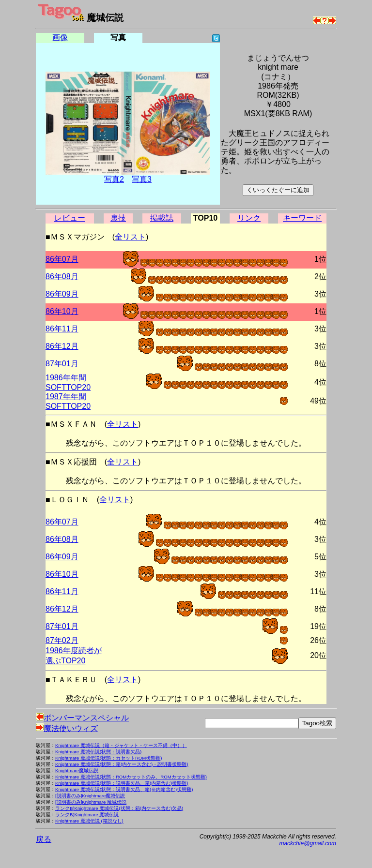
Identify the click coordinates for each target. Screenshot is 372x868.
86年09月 (62, 294)
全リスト (130, 237)
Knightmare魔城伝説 (77, 771)
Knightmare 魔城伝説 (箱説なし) (89, 821)
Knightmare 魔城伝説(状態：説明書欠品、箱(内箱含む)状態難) (122, 783)
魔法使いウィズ (67, 728)
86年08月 (62, 277)
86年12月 (62, 346)
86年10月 (62, 311)
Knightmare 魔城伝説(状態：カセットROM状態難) (109, 758)
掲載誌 (162, 218)
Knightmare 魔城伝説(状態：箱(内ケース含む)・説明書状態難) (122, 764)
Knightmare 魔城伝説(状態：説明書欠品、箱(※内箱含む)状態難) (124, 789)
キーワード (302, 218)
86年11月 (62, 329)
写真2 (114, 179)
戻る (44, 839)
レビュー (70, 218)
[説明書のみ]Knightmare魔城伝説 (90, 796)
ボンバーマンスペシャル (82, 718)
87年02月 (62, 640)
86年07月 (62, 259)
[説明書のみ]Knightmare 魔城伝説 (91, 802)
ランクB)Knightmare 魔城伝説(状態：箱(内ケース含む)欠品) (119, 808)
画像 (60, 37)
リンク (249, 218)
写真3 (142, 179)
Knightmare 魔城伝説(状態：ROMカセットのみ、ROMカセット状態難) (131, 777)
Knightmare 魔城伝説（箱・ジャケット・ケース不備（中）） (121, 745)
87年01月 (62, 364)
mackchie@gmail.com (308, 843)
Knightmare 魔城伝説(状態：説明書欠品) (98, 752)
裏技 (118, 218)
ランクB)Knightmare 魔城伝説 (87, 815)
